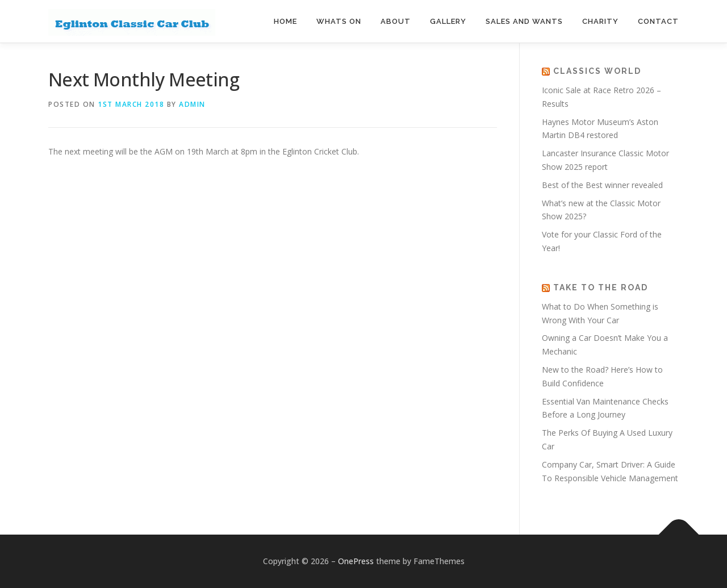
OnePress (356, 561)
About (396, 21)
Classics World (597, 71)
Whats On (339, 21)
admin (192, 104)
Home (285, 21)
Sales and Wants (524, 21)
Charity (600, 21)
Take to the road (601, 287)
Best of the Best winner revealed (603, 185)
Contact (658, 21)
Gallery (448, 21)
